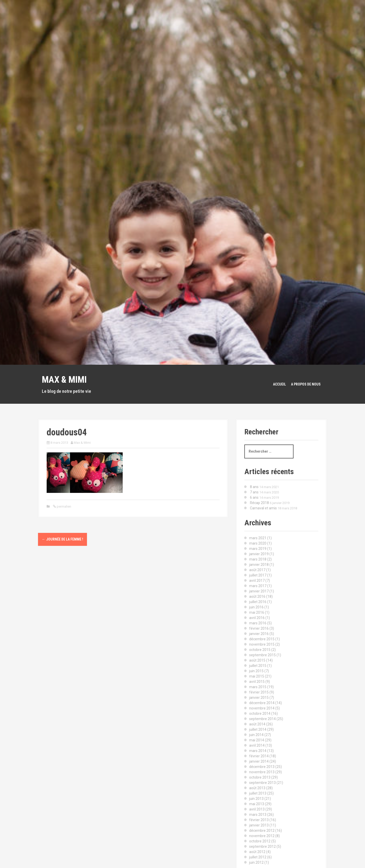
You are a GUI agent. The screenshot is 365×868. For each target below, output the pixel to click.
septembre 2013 (262, 783)
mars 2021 (258, 538)
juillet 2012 (258, 857)
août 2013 (257, 788)
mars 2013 (258, 815)
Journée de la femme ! (62, 539)
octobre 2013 (260, 777)
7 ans (254, 492)
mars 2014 (258, 751)
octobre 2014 (260, 713)
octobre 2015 (260, 650)
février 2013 (259, 820)
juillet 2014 (258, 729)
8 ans (254, 487)
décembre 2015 (262, 639)
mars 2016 (258, 623)
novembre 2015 (262, 644)
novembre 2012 (262, 836)
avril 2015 (257, 682)
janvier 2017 (259, 591)
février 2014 (259, 756)
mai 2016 (257, 612)
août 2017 (257, 570)
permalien (64, 506)
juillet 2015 (258, 666)
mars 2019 (258, 549)
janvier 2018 (259, 565)
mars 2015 (258, 687)
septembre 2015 (262, 655)
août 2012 (257, 852)
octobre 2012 (260, 841)
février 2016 (259, 628)
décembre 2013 (262, 767)
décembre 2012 (262, 831)
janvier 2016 (259, 634)
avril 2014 (257, 745)
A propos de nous (306, 384)
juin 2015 (256, 671)
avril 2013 (257, 809)
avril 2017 (257, 581)
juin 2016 (256, 607)
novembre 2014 (262, 708)
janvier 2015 (259, 698)
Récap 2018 (259, 503)
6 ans (254, 497)
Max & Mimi (64, 380)
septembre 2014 (262, 719)
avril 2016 (257, 618)
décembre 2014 (262, 703)
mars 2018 (258, 559)
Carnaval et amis (263, 508)
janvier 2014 (259, 761)
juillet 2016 (258, 602)
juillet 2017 (258, 575)
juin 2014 (256, 735)
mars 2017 (258, 586)
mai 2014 (257, 740)
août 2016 (257, 596)
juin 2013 (256, 799)
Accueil (279, 384)
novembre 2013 (262, 772)
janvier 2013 (259, 825)
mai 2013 (257, 804)
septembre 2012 (262, 846)
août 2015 (257, 660)
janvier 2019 (259, 554)
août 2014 (257, 724)
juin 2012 (256, 862)
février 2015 (259, 692)
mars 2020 (258, 543)
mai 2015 (257, 676)
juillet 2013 (258, 793)
